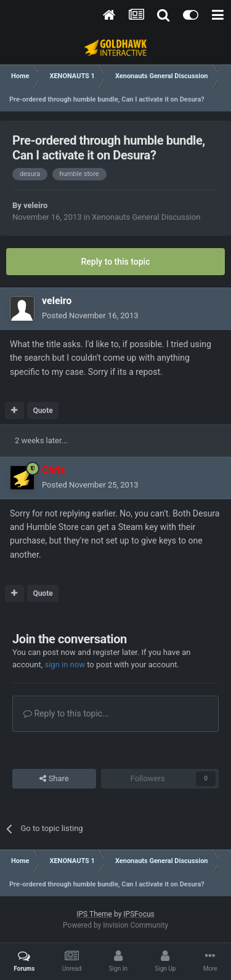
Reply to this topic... (66, 713)
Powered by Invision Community (115, 925)
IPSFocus (139, 914)
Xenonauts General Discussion (146, 217)
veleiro (35, 205)
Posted (90, 315)
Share (54, 779)
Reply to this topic (116, 262)
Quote (43, 411)
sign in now (65, 665)
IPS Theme (94, 914)
